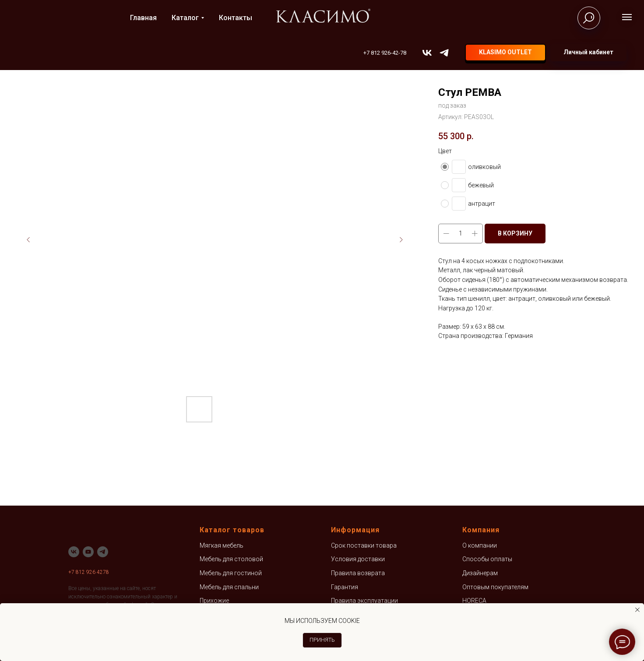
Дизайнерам (480, 573)
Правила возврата (358, 573)
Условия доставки (358, 559)
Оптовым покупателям (495, 587)
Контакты (236, 18)
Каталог (185, 18)
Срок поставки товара (364, 545)
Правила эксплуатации (364, 601)
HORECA (474, 601)
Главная (143, 18)
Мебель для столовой (231, 559)
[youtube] (88, 552)
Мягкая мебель (222, 545)
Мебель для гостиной (231, 573)
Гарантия (345, 587)
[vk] (427, 53)
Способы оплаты (487, 559)
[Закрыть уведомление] (637, 610)
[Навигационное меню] (627, 17)
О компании (480, 545)
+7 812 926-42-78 (385, 53)
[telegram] (444, 53)
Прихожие (214, 601)
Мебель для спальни (229, 587)
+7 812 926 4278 (89, 572)
